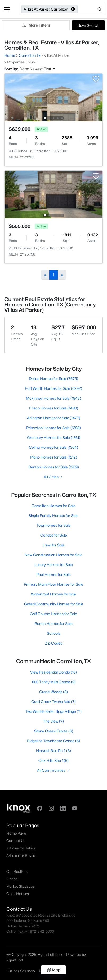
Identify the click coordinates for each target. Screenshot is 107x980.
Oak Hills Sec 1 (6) (53, 760)
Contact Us (16, 841)
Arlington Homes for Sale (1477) (54, 418)
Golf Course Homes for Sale (53, 614)
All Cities (54, 477)
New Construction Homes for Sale (53, 555)
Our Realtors (17, 871)
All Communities (54, 770)
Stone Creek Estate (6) (54, 731)
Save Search (88, 25)
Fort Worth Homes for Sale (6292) (53, 388)
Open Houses (18, 894)
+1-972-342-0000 (40, 931)
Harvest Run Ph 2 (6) (53, 751)
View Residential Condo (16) (53, 672)
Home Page (16, 833)
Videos (12, 879)
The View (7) (53, 721)
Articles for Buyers (21, 856)
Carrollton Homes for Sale (53, 506)
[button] (7, 9)
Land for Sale (54, 545)
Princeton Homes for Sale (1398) (53, 428)
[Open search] (92, 9)
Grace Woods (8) (53, 692)
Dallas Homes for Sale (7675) (53, 379)
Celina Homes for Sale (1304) (53, 447)
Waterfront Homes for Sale (54, 594)
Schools (54, 633)
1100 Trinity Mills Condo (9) (54, 682)
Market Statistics (21, 886)
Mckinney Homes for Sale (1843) (53, 398)
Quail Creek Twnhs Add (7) (53, 701)
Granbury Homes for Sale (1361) (54, 437)
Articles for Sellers (21, 848)
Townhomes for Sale (54, 525)
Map (54, 970)
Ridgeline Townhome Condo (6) (53, 741)
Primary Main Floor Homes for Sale (53, 584)
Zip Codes (54, 643)
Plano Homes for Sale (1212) (54, 457)
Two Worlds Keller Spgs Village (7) (53, 711)
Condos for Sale (54, 535)
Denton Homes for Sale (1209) (54, 467)
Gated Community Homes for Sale (54, 604)
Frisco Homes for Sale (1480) (54, 408)
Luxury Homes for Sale (54, 565)
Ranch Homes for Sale (53, 623)
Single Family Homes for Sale (53, 515)
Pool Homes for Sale (53, 574)
